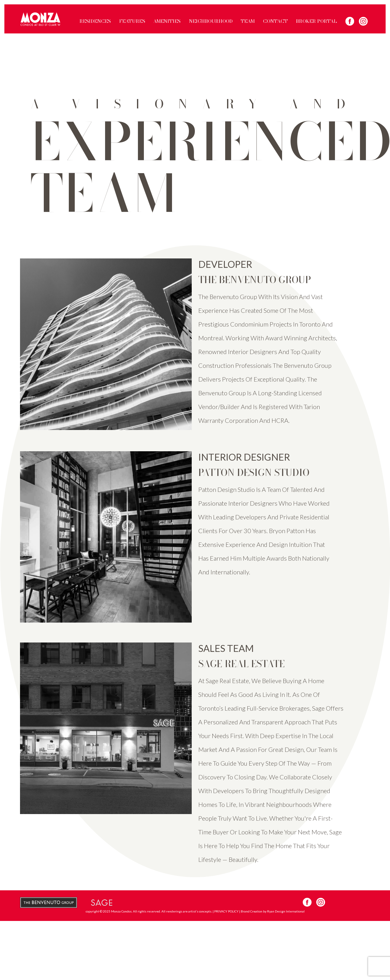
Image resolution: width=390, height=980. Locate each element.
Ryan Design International (286, 911)
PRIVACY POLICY (226, 911)
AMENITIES (167, 21)
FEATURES (132, 21)
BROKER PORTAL (316, 21)
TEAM (248, 21)
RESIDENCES (95, 21)
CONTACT (275, 21)
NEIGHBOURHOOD (211, 21)
